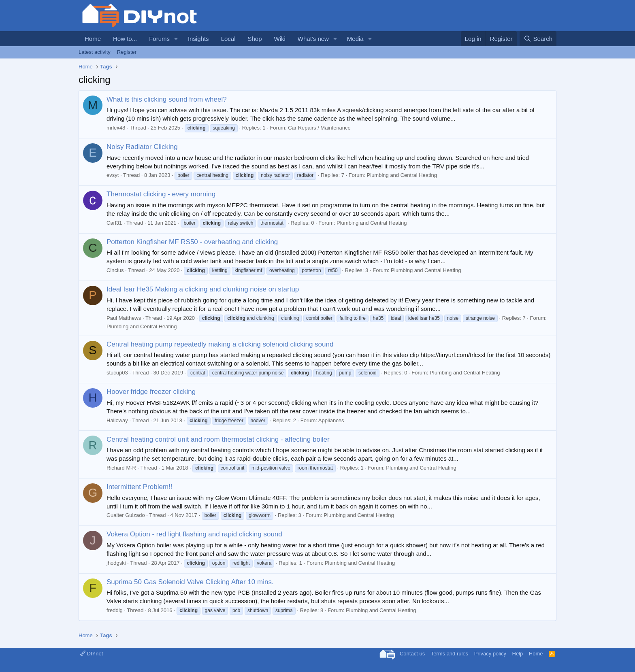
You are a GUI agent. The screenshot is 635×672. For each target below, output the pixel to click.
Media (355, 39)
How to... (125, 39)
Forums (159, 39)
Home (93, 39)
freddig (115, 610)
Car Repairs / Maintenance (319, 128)
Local (228, 39)
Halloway (117, 420)
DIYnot (92, 654)
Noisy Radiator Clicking (142, 147)
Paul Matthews (124, 318)
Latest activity (95, 52)
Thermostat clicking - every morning (161, 194)
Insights (198, 39)
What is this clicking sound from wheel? (167, 99)
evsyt (113, 175)
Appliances (331, 420)
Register (127, 52)
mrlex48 (116, 128)
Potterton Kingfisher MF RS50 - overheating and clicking (192, 242)
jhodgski (116, 563)
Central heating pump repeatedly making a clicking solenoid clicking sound (220, 344)
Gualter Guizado (126, 515)
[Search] (538, 39)
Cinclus (115, 270)
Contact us (412, 654)
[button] (176, 39)
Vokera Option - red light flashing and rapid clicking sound (194, 534)
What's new (313, 39)
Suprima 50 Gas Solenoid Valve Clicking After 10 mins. (190, 582)
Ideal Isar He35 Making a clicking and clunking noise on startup (203, 289)
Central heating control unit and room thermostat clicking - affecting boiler (218, 439)
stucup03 (117, 373)
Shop (255, 39)
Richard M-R (121, 468)
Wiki (280, 39)
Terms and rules (450, 654)
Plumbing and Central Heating (402, 175)
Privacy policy (490, 654)
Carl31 (114, 223)
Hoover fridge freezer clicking (151, 392)
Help (518, 654)
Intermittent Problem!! (140, 487)
